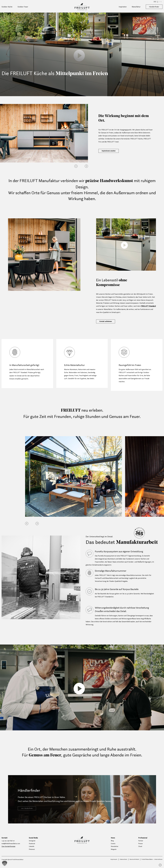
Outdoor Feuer (23, 7)
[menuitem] (155, 2)
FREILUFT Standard (148, 306)
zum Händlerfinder (28, 813)
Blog (112, 845)
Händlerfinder (154, 7)
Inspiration (123, 7)
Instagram (33, 845)
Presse (141, 848)
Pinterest (32, 854)
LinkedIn (32, 851)
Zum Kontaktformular (10, 851)
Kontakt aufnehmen (107, 323)
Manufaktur (136, 7)
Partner (141, 845)
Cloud (140, 851)
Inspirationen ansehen (110, 151)
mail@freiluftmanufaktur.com (13, 848)
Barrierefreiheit (134, 864)
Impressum (113, 864)
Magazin (114, 854)
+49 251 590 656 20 (9, 845)
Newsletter (115, 851)
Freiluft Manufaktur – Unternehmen (152, 864)
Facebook (32, 848)
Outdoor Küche (7, 7)
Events (113, 848)
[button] (76, 166)
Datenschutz (123, 864)
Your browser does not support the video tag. (82, 54)
